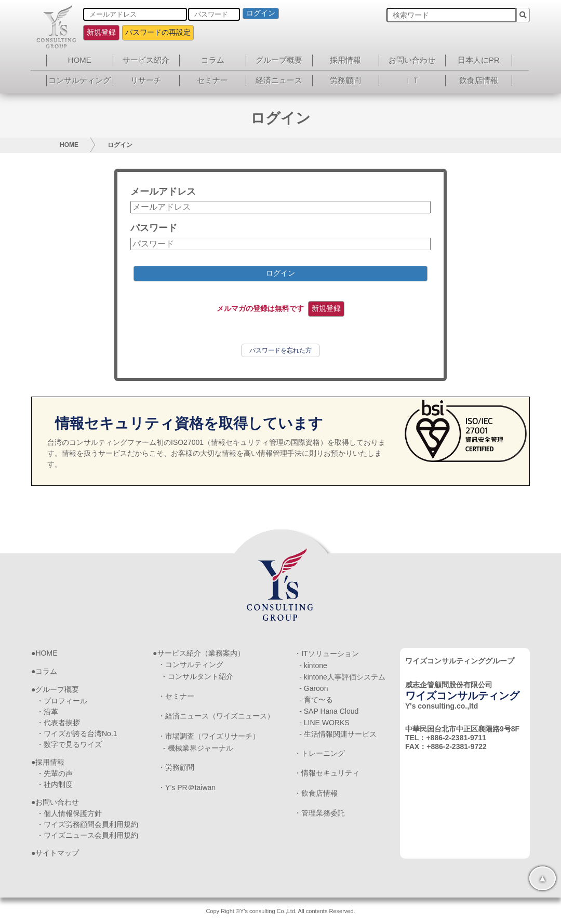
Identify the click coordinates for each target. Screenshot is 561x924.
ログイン (261, 13)
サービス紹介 (146, 60)
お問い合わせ (412, 60)
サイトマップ (57, 853)
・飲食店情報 (316, 793)
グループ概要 (279, 60)
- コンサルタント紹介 (198, 676)
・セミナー (176, 696)
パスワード (154, 228)
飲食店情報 (479, 80)
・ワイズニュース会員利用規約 (87, 835)
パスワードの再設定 (158, 32)
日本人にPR (479, 60)
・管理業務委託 (319, 813)
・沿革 (47, 712)
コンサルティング (79, 80)
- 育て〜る (316, 700)
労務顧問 (345, 80)
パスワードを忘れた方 (280, 350)
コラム (213, 60)
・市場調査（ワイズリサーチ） (209, 736)
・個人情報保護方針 (69, 813)
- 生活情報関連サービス (338, 734)
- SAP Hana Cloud (329, 711)
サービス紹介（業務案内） (201, 653)
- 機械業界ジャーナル (198, 748)
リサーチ (146, 80)
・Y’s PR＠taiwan (187, 787)
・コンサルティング (191, 664)
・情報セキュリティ (327, 773)
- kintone (313, 665)
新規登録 (101, 32)
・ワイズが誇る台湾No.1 (77, 733)
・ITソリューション (326, 654)
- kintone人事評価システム (342, 677)
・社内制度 (55, 784)
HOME (80, 60)
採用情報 (345, 60)
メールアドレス (163, 192)
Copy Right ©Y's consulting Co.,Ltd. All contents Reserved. (280, 911)
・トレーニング (319, 753)
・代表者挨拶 (58, 723)
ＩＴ (412, 80)
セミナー (212, 80)
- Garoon (313, 688)
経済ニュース (279, 80)
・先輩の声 (55, 773)
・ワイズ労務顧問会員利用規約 (87, 824)
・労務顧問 (176, 767)
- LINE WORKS (324, 723)
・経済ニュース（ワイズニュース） (216, 716)
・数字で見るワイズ (69, 744)
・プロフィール (62, 701)
